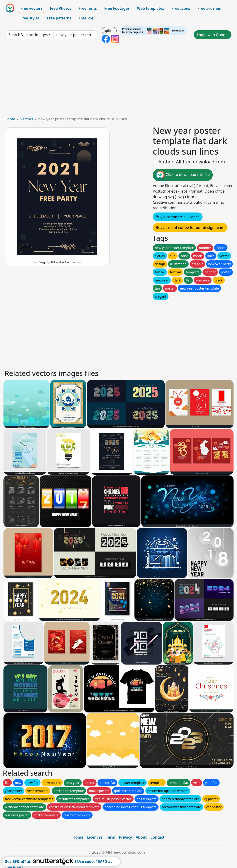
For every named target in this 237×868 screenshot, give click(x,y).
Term (111, 837)
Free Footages (117, 8)
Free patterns (59, 18)
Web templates (151, 8)
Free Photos (60, 8)
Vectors (27, 119)
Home (10, 119)
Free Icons (181, 8)
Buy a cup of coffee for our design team (190, 228)
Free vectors (31, 8)
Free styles (30, 18)
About (141, 837)
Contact (157, 837)
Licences (95, 837)
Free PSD (87, 18)
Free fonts (88, 8)
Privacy (125, 837)
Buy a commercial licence (178, 217)
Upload (109, 31)
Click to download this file (183, 175)
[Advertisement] (118, 81)
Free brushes (209, 8)
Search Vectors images (28, 35)
